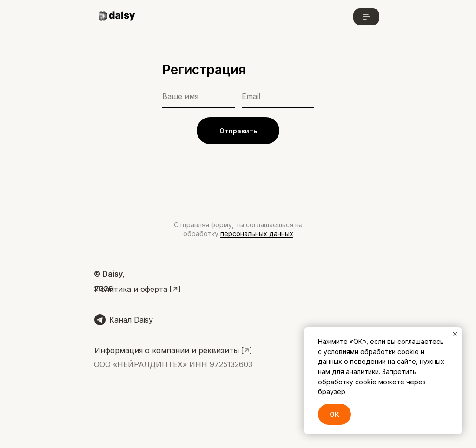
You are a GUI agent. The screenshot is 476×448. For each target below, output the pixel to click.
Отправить (238, 131)
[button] (366, 17)
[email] (278, 96)
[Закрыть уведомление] (455, 334)
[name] (198, 96)
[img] (119, 17)
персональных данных (257, 234)
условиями (342, 352)
